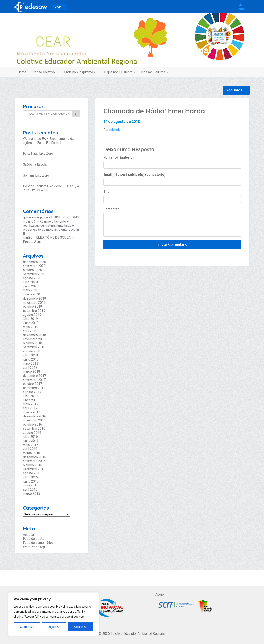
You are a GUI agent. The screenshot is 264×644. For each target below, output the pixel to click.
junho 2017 (31, 400)
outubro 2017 (32, 384)
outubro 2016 (32, 424)
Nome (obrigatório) (118, 157)
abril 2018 (30, 368)
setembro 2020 (34, 274)
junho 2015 (31, 481)
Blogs (59, 7)
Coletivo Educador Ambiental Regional (132, 50)
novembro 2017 (34, 380)
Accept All (81, 627)
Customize (27, 627)
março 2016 (31, 453)
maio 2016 (31, 445)
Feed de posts (34, 539)
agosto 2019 (32, 315)
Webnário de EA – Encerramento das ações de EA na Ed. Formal (49, 141)
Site (106, 192)
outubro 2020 (32, 270)
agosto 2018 (32, 351)
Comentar (111, 209)
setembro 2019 (34, 311)
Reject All (54, 627)
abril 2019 (30, 331)
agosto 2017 (32, 392)
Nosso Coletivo (45, 72)
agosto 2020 (32, 278)
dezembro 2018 (34, 335)
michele (115, 130)
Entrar (241, 7)
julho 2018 (30, 355)
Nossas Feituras (155, 72)
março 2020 (31, 294)
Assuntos (236, 90)
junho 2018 (31, 359)
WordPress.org (34, 547)
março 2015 (31, 494)
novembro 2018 (34, 339)
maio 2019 (31, 327)
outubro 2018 (32, 343)
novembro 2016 (34, 420)
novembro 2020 (34, 266)
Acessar (29, 535)
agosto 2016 (32, 433)
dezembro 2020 (34, 262)
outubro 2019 (32, 307)
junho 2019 (31, 323)
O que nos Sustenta (120, 72)
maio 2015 (31, 485)
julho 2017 (30, 396)
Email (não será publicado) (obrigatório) (134, 175)
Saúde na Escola (35, 164)
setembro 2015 (34, 469)
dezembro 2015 (34, 457)
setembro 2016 (34, 429)
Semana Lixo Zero (36, 175)
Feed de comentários (38, 543)
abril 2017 (30, 408)
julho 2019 (30, 319)
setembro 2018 (34, 347)
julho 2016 (30, 437)
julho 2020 (30, 282)
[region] (54, 614)
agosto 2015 (32, 473)
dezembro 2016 (34, 416)
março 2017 (31, 412)
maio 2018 (31, 364)
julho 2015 (30, 477)
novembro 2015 (34, 461)
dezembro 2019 (34, 298)
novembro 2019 (34, 303)
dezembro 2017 (34, 376)
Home (22, 72)
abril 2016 (30, 449)
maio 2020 (31, 290)
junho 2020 (31, 286)
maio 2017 (31, 404)
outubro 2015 (32, 465)
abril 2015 (30, 489)
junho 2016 (31, 441)
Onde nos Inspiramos (81, 72)
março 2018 (31, 372)
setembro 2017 (34, 388)
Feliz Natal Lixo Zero (38, 154)
